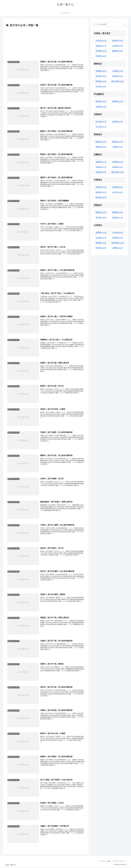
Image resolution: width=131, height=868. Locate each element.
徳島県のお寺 (101, 212)
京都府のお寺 (101, 167)
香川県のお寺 (101, 218)
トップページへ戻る (104, 862)
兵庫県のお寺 (118, 162)
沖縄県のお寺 (118, 248)
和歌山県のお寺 (118, 172)
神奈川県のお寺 (118, 81)
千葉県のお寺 (118, 71)
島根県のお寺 (101, 192)
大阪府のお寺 (101, 172)
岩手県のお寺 (101, 51)
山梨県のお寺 (101, 107)
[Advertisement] (46, 43)
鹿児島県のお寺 (118, 243)
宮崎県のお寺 (118, 238)
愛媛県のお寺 (118, 212)
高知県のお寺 (118, 218)
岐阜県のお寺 (101, 142)
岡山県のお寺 (101, 197)
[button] (124, 24)
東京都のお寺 (118, 76)
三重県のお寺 (118, 147)
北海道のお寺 (101, 41)
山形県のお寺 (118, 46)
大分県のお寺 (118, 233)
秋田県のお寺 (118, 41)
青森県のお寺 (101, 46)
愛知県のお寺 (118, 142)
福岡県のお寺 (101, 233)
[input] (109, 24)
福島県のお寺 (118, 51)
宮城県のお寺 (101, 56)
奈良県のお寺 (118, 167)
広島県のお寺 (118, 187)
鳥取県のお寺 (101, 187)
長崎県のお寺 (101, 243)
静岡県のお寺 (101, 147)
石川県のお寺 (101, 127)
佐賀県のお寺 (101, 238)
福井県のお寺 (118, 122)
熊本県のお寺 (101, 248)
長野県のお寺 (118, 101)
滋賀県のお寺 (101, 162)
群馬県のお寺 (101, 81)
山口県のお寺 (118, 192)
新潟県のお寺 (101, 101)
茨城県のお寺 (101, 71)
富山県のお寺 (101, 122)
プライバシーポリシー (119, 862)
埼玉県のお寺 (101, 86)
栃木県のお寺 (101, 76)
